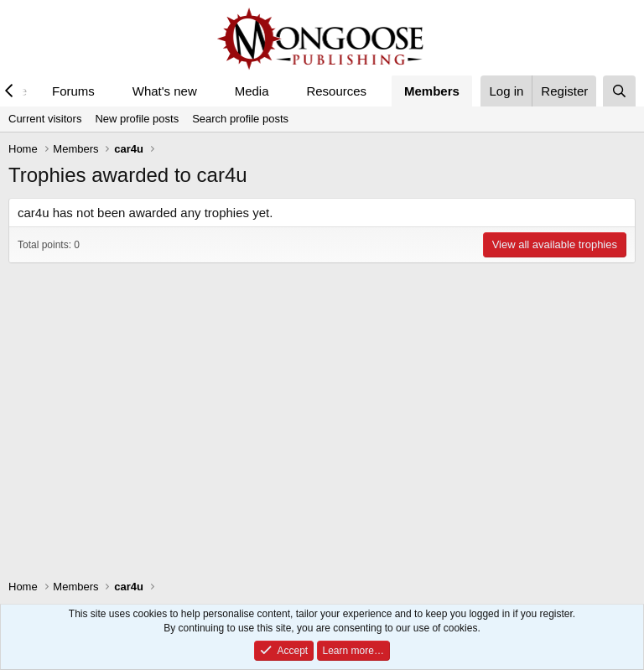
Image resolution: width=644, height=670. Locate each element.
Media (252, 91)
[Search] (619, 91)
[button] (108, 91)
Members (432, 91)
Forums (73, 91)
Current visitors (45, 119)
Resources (336, 91)
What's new (165, 91)
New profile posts (137, 119)
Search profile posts (240, 119)
